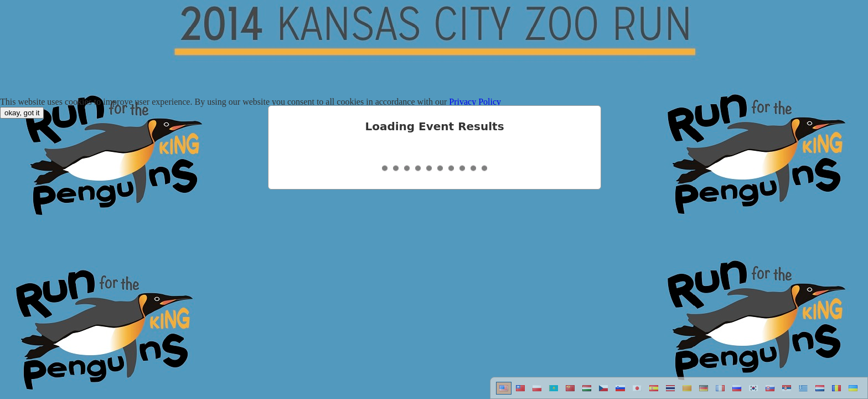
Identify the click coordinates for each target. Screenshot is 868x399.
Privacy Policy (475, 102)
